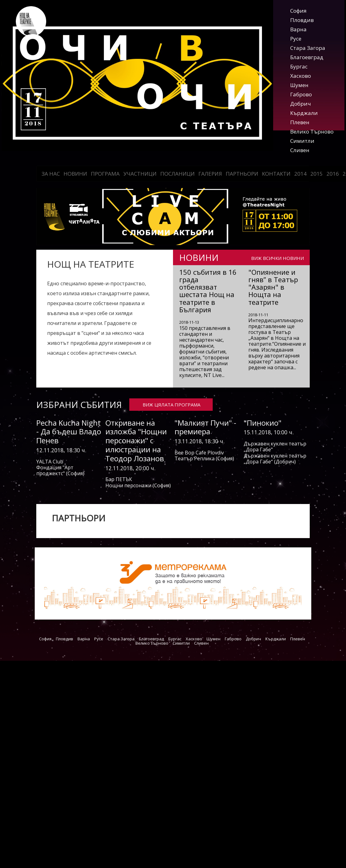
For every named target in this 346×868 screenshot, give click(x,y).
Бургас (299, 66)
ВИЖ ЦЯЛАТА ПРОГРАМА (171, 405)
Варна (298, 29)
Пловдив (302, 20)
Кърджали (304, 113)
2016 (333, 174)
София (298, 11)
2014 (300, 174)
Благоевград (307, 57)
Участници (140, 174)
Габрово (301, 94)
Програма (105, 174)
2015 (317, 174)
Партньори (242, 174)
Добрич (301, 104)
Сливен (300, 150)
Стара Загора (308, 48)
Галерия (210, 174)
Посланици (177, 174)
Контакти (276, 174)
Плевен (300, 122)
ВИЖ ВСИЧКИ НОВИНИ (277, 258)
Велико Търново (312, 132)
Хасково (301, 76)
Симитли (302, 141)
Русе (296, 39)
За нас (51, 174)
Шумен (299, 85)
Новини (75, 174)
